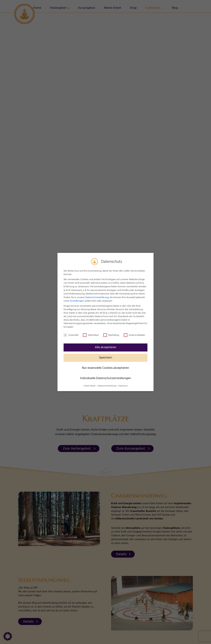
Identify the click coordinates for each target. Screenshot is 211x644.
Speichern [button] (106, 358)
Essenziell (71, 335)
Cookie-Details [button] (90, 386)
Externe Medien (134, 335)
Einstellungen (77, 301)
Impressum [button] (123, 386)
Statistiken (91, 335)
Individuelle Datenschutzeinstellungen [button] (106, 378)
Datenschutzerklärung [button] (107, 386)
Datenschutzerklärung (97, 297)
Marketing (111, 335)
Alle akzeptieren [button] (106, 347)
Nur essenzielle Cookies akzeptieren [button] (105, 368)
